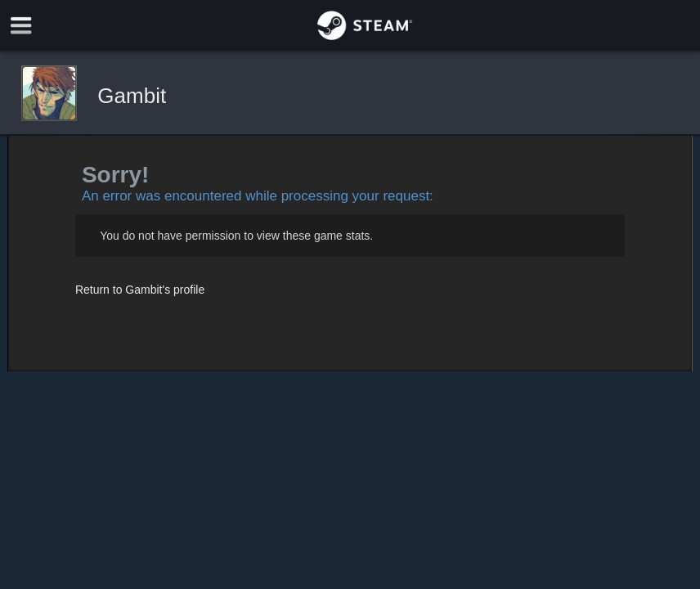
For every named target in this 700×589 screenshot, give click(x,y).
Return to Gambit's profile (140, 290)
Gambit (132, 96)
